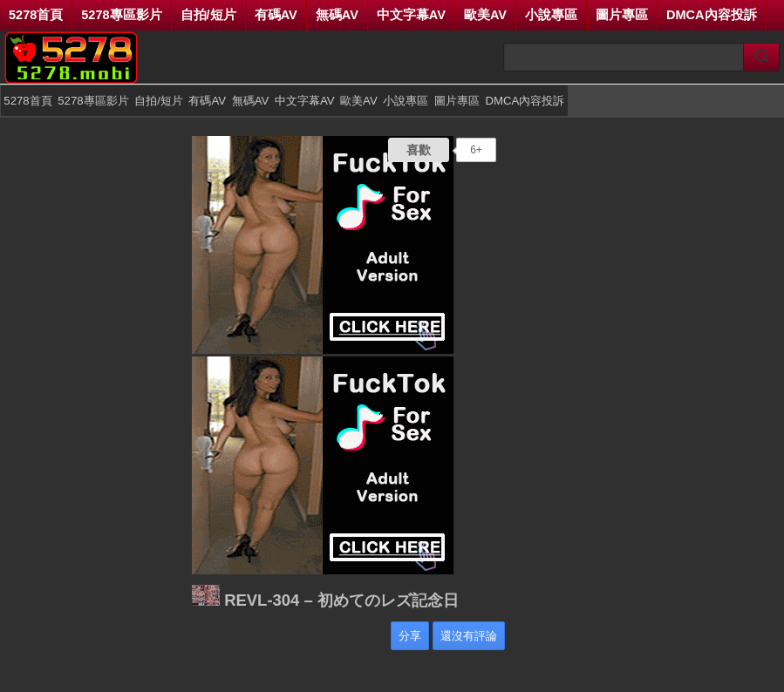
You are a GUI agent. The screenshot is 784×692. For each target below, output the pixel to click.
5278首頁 (36, 15)
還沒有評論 (469, 636)
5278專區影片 (121, 15)
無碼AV (337, 15)
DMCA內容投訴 (712, 15)
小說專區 (551, 15)
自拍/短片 (208, 15)
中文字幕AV (411, 15)
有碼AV (276, 15)
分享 (410, 636)
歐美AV (485, 15)
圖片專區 (622, 15)
